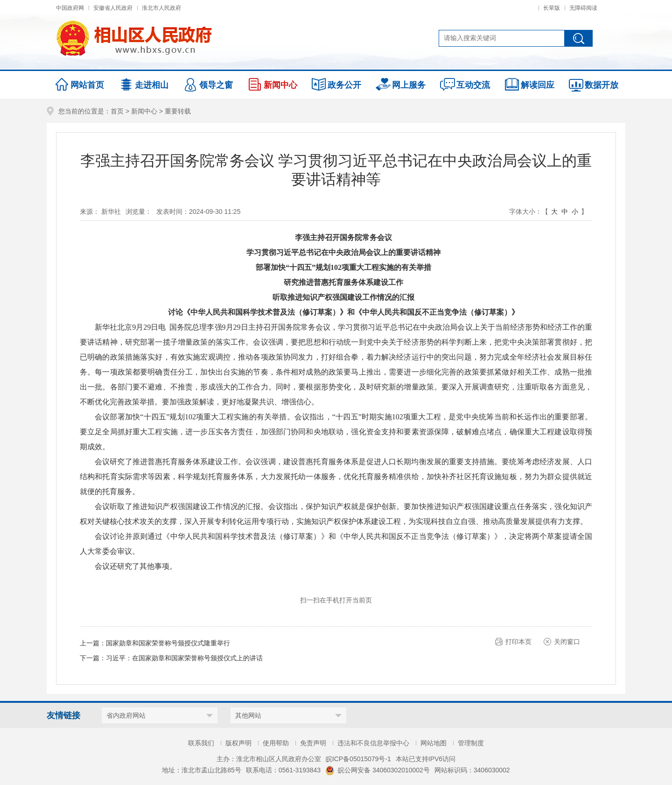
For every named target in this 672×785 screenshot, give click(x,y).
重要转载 (178, 111)
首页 (117, 111)
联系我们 (201, 743)
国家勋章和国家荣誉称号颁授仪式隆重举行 (168, 643)
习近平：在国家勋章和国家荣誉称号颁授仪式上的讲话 (184, 658)
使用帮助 (276, 743)
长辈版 (552, 8)
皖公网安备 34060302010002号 (378, 770)
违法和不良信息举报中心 (373, 743)
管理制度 (471, 743)
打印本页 (518, 642)
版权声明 (238, 743)
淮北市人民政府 (161, 8)
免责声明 (313, 743)
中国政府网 (70, 8)
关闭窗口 (567, 642)
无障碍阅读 (583, 8)
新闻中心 (144, 111)
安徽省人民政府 (113, 8)
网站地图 (434, 743)
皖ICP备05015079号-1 (358, 759)
